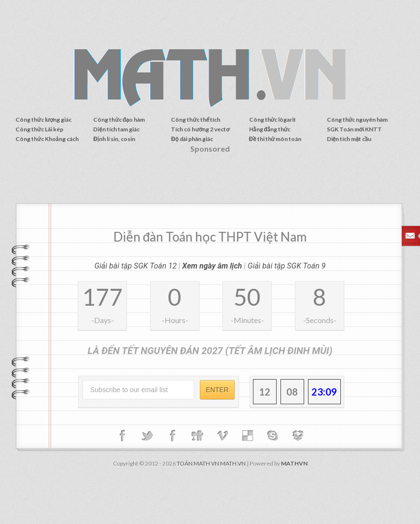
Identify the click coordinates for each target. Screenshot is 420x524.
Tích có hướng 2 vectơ (200, 129)
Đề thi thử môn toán (275, 139)
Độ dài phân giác (192, 139)
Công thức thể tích (196, 120)
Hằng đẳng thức (270, 129)
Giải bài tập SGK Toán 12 (136, 266)
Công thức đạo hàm (119, 120)
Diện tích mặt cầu (349, 139)
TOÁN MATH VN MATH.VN (211, 463)
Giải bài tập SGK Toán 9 (287, 266)
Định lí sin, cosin (114, 139)
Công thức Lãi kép (39, 129)
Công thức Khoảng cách (47, 139)
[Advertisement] (210, 182)
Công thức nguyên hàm (357, 120)
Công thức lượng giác (44, 120)
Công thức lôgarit (273, 120)
